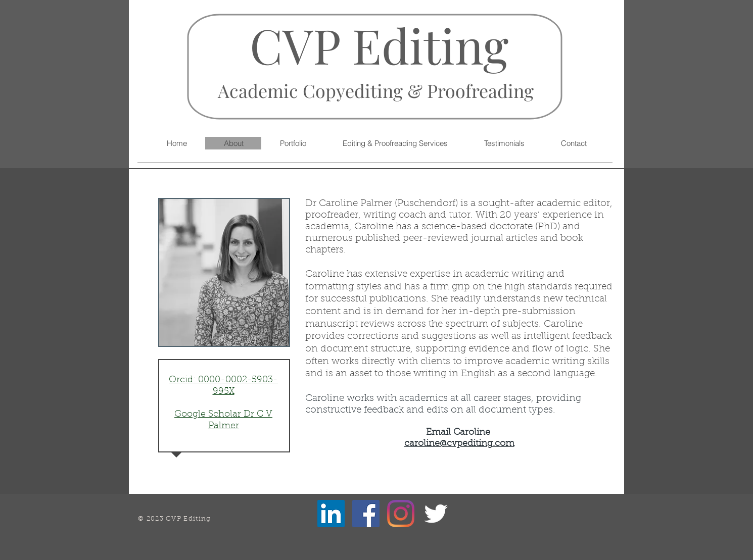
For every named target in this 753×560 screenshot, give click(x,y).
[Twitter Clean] (436, 514)
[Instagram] (401, 514)
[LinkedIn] (331, 514)
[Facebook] (366, 514)
